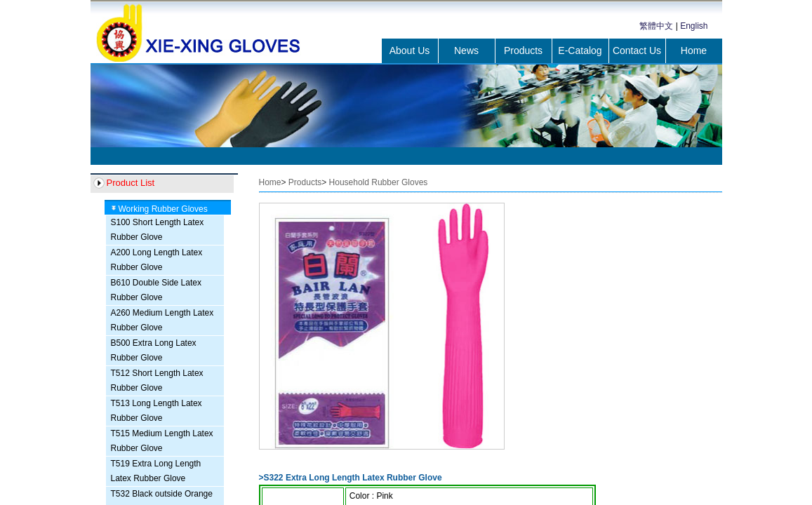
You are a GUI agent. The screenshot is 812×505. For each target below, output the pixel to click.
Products (523, 50)
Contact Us (637, 50)
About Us (410, 50)
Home (694, 50)
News (466, 50)
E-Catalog (580, 50)
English (694, 26)
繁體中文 (656, 26)
